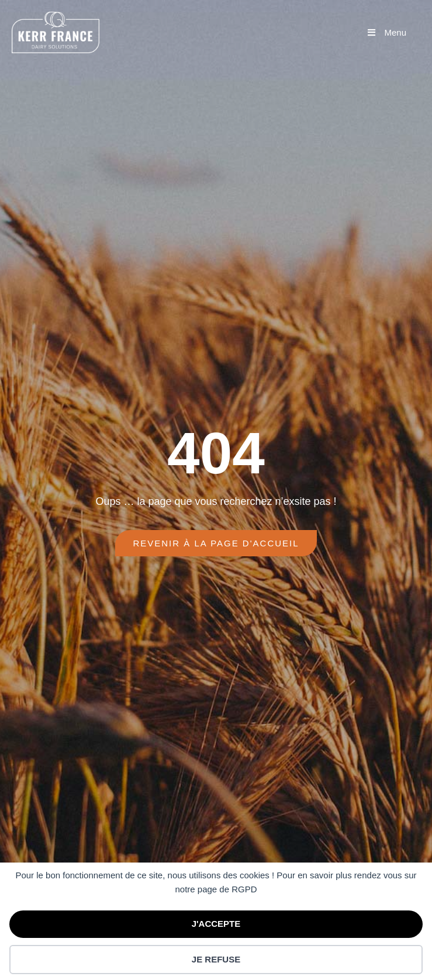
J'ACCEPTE (216, 924)
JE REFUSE (216, 959)
